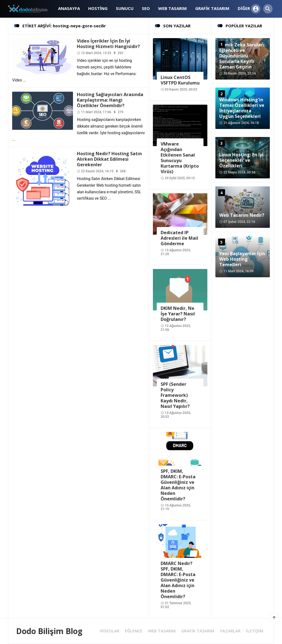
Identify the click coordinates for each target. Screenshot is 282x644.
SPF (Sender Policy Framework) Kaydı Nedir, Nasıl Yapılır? (175, 395)
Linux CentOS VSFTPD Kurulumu (180, 80)
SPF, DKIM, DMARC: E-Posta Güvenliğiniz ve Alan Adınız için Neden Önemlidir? (178, 485)
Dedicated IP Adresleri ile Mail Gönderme (179, 238)
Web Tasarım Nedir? (242, 215)
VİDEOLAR (109, 631)
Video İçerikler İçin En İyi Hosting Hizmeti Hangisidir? (108, 44)
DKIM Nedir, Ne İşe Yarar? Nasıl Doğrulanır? (178, 314)
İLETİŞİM (255, 631)
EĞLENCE (134, 631)
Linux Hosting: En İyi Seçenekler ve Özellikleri (241, 160)
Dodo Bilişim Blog (49, 631)
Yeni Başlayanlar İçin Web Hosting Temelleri (242, 259)
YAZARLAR (230, 631)
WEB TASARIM (162, 631)
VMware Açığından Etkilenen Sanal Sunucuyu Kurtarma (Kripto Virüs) (180, 158)
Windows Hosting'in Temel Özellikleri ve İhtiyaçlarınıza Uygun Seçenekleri (242, 108)
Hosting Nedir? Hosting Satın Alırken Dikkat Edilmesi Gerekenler (109, 159)
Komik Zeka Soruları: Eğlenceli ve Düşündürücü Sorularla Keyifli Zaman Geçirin (242, 56)
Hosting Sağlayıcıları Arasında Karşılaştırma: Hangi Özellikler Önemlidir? (110, 100)
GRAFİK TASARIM (198, 631)
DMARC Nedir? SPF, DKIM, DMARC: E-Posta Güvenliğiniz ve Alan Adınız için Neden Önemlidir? (178, 580)
